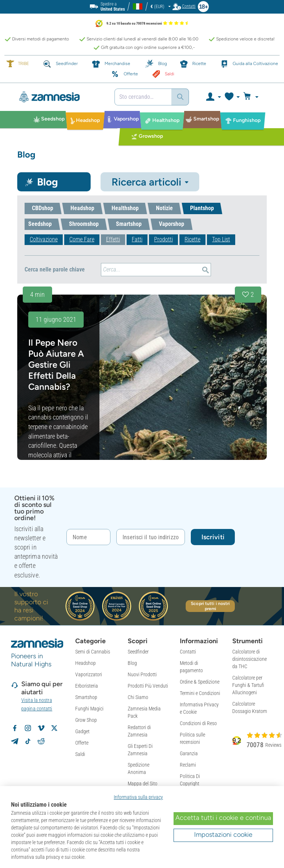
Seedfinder (138, 652)
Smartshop (86, 697)
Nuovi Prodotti (142, 674)
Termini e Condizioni (200, 693)
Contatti (188, 652)
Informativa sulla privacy (138, 797)
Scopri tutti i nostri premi (210, 606)
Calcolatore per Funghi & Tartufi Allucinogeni (248, 685)
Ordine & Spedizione (200, 682)
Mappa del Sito (143, 784)
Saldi (80, 754)
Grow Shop (86, 720)
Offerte (82, 743)
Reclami (188, 765)
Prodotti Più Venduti (148, 686)
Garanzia (189, 753)
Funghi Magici (89, 709)
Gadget (82, 731)
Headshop (85, 663)
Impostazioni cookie (223, 835)
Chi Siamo (138, 697)
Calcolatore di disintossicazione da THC (250, 659)
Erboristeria (87, 686)
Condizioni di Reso (198, 723)
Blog (132, 663)
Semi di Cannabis (93, 652)
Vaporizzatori (89, 674)
